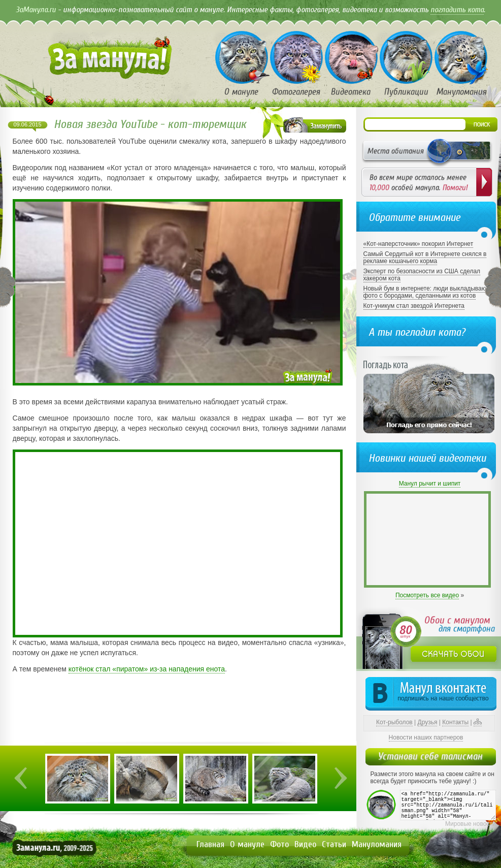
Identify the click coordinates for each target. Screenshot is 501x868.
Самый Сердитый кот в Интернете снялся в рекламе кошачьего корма (425, 258)
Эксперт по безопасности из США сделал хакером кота (422, 275)
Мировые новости (470, 824)
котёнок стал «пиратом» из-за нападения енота (147, 669)
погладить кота (457, 10)
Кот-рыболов (394, 722)
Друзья (428, 722)
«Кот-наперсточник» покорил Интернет (419, 244)
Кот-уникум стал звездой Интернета (414, 306)
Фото (279, 844)
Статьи (334, 844)
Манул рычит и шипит (430, 484)
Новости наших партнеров (426, 737)
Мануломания (377, 844)
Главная (210, 844)
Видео (305, 844)
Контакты (455, 722)
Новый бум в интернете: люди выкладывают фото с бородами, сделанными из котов (426, 292)
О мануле (247, 844)
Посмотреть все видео (427, 595)
